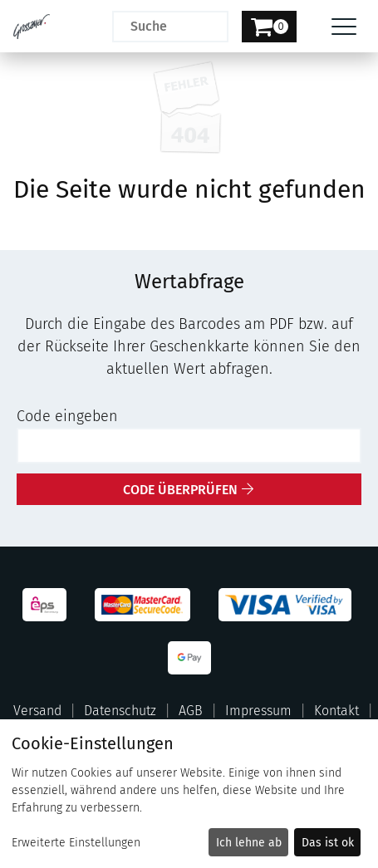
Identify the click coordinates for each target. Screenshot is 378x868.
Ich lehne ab (249, 843)
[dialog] (189, 794)
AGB (191, 711)
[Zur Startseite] (32, 27)
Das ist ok (328, 843)
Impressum (258, 711)
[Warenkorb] (269, 27)
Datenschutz (120, 711)
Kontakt (336, 711)
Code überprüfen (180, 490)
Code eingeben (67, 416)
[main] (189, 279)
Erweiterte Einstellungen (76, 843)
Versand (37, 711)
